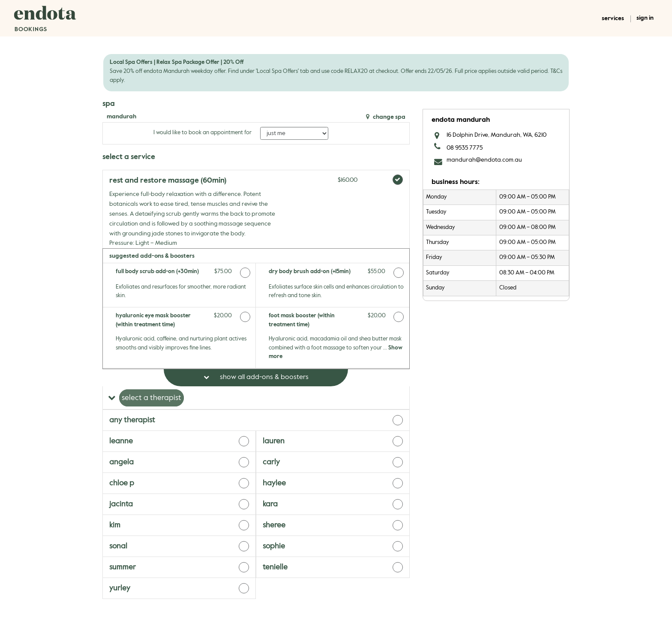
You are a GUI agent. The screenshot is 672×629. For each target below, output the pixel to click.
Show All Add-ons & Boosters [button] (263, 377)
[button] (256, 398)
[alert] (336, 72)
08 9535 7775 (465, 148)
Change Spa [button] (388, 117)
